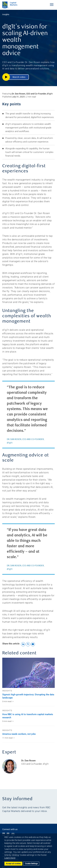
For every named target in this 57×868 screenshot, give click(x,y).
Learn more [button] (10, 858)
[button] (16, 77)
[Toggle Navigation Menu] (52, 5)
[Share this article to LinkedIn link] (23, 644)
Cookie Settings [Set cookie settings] (31, 864)
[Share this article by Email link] (33, 644)
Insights (6, 14)
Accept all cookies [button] (13, 864)
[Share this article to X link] (28, 644)
